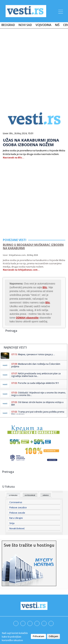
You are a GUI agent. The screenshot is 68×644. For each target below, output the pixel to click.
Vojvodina (43, 25)
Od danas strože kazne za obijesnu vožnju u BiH (37, 403)
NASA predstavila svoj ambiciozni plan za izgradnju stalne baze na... (36, 375)
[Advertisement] (34, 67)
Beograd (8, 25)
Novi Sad (25, 25)
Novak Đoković (17, 528)
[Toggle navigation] (60, 11)
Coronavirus (16, 502)
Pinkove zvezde (17, 513)
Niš (57, 25)
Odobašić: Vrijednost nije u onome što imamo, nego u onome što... (39, 394)
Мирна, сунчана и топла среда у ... (36, 354)
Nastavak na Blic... (14, 158)
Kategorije (30, 495)
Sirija (12, 523)
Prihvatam (38, 636)
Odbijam (53, 636)
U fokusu (13, 495)
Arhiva (46, 495)
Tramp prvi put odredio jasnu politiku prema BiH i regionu (38, 413)
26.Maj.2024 (20, 133)
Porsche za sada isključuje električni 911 (39, 383)
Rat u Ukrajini (16, 518)
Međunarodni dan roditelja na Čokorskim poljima (36, 365)
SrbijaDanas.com (17, 255)
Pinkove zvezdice (18, 508)
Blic (11, 133)
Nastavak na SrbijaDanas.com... (21, 270)
